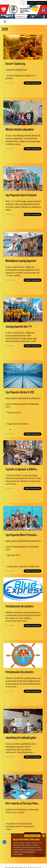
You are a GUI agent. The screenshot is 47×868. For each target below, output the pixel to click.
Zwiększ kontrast (37, 3)
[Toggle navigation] (5, 22)
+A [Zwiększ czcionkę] (23, 3)
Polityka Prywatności (32, 836)
